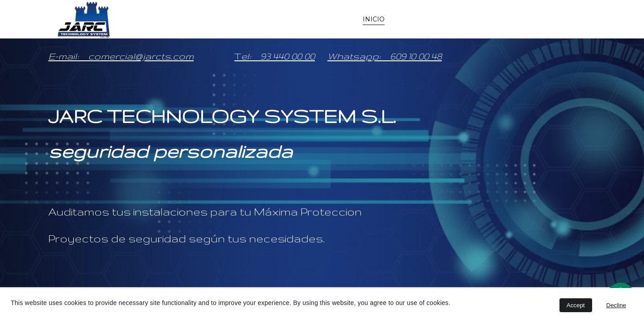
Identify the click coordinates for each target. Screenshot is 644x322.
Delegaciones (519, 19)
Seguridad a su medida (434, 19)
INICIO (374, 19)
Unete (579, 19)
